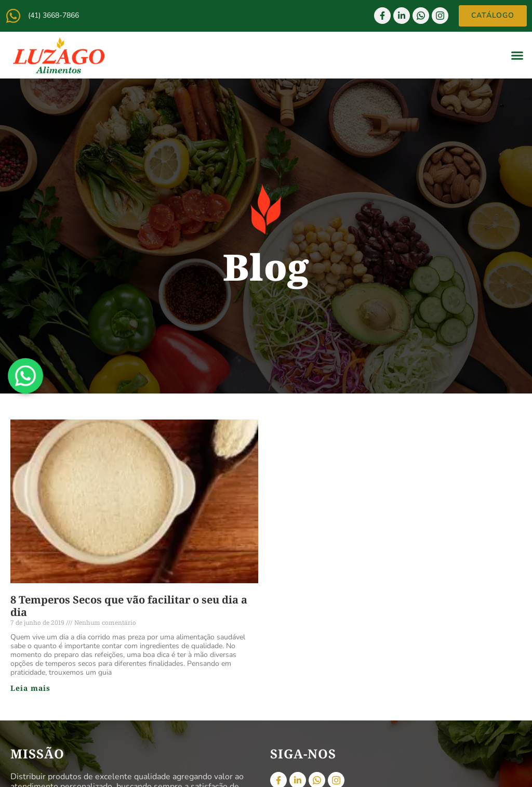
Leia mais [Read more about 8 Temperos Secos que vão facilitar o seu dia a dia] (30, 688)
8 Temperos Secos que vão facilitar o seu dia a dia (129, 606)
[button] (517, 55)
